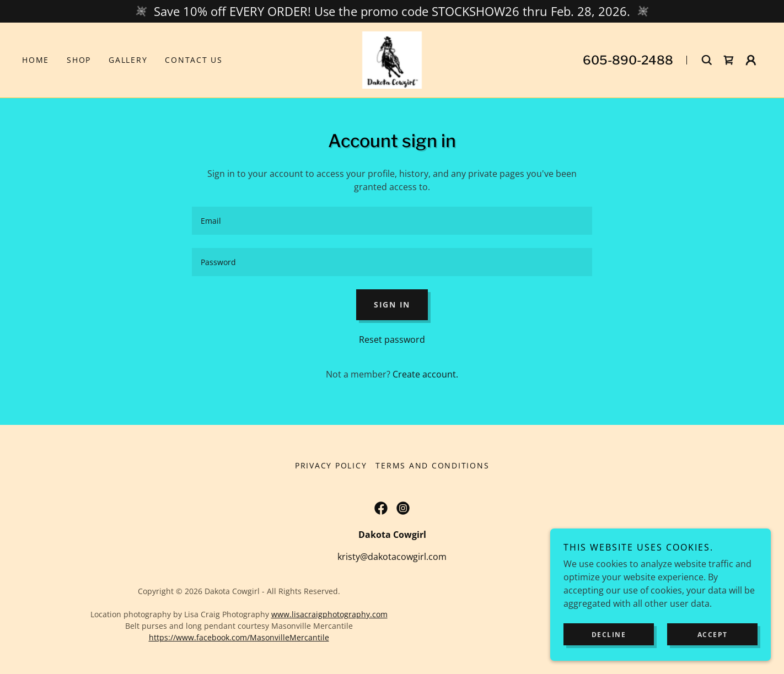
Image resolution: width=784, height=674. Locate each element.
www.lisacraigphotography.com (329, 614)
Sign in (392, 304)
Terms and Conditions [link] (432, 465)
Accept (713, 635)
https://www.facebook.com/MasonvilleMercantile (239, 637)
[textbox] (392, 221)
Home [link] (36, 60)
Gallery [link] (128, 60)
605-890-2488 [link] (628, 60)
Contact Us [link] (194, 60)
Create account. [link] (425, 374)
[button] (751, 60)
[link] (392, 59)
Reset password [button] (392, 339)
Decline (609, 635)
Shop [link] (79, 60)
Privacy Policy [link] (331, 465)
